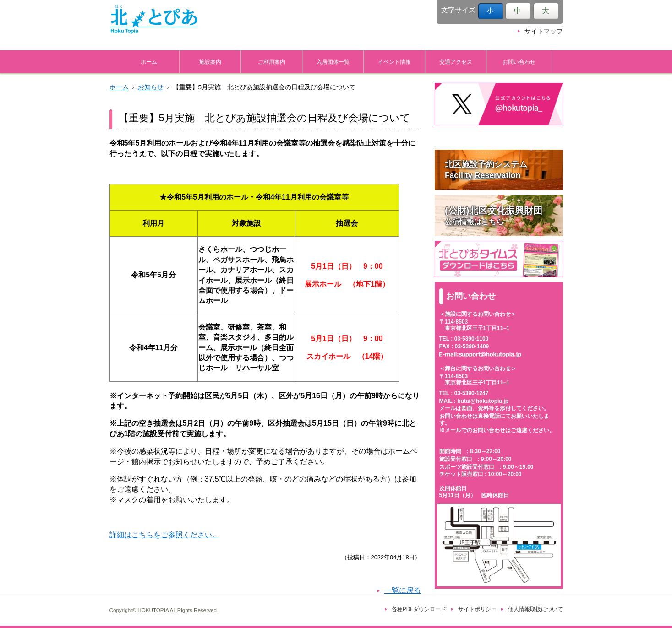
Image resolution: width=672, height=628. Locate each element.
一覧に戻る (403, 590)
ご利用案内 (272, 62)
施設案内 (210, 62)
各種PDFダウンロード (419, 609)
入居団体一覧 (333, 62)
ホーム (149, 62)
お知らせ (151, 87)
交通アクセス (456, 62)
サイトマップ (544, 31)
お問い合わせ (519, 62)
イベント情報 (394, 62)
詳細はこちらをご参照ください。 (164, 535)
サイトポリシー (477, 609)
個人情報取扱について (535, 609)
